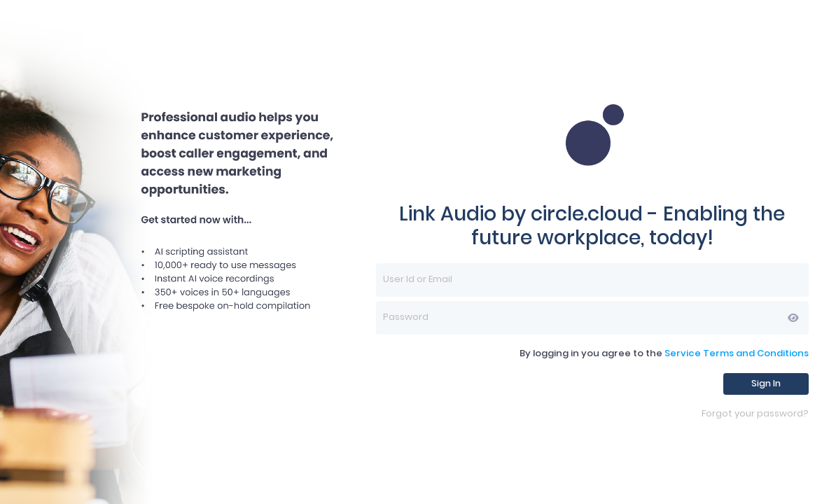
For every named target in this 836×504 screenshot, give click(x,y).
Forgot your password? (755, 414)
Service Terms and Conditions (737, 353)
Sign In (766, 383)
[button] (793, 318)
